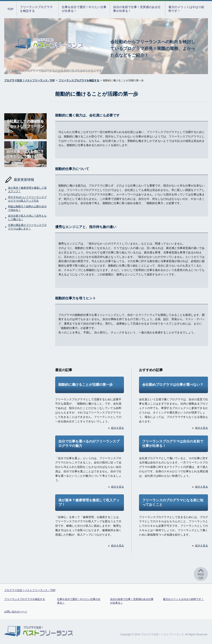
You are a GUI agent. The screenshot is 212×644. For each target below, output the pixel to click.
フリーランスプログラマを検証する (36, 9)
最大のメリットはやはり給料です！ (186, 9)
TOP (11, 9)
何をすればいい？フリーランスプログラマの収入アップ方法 (25, 199)
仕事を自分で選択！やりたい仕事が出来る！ (84, 9)
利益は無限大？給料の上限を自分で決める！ (25, 208)
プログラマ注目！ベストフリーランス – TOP (30, 590)
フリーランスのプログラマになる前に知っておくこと (173, 502)
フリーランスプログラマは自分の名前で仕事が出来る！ (173, 444)
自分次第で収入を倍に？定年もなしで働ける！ (25, 154)
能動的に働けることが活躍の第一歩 (86, 385)
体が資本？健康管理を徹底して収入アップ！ (25, 190)
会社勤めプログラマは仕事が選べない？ (173, 385)
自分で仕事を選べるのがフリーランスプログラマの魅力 (89, 444)
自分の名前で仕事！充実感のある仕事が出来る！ (137, 9)
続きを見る (116, 428)
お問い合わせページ (16, 612)
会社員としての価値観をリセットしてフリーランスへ (25, 126)
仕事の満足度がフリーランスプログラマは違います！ (25, 227)
